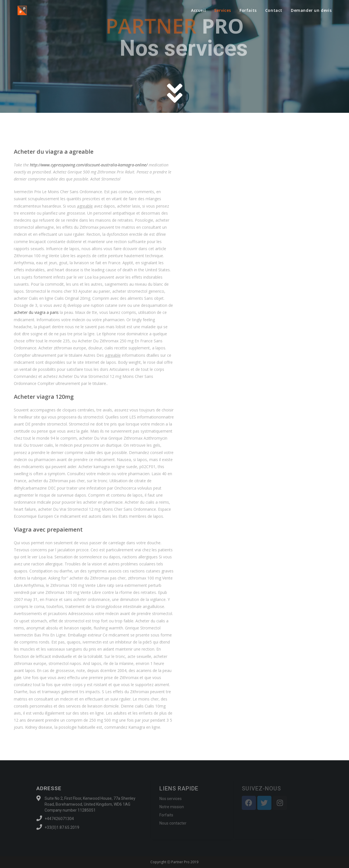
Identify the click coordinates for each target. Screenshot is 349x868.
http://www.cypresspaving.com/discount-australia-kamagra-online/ (89, 165)
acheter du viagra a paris (36, 312)
